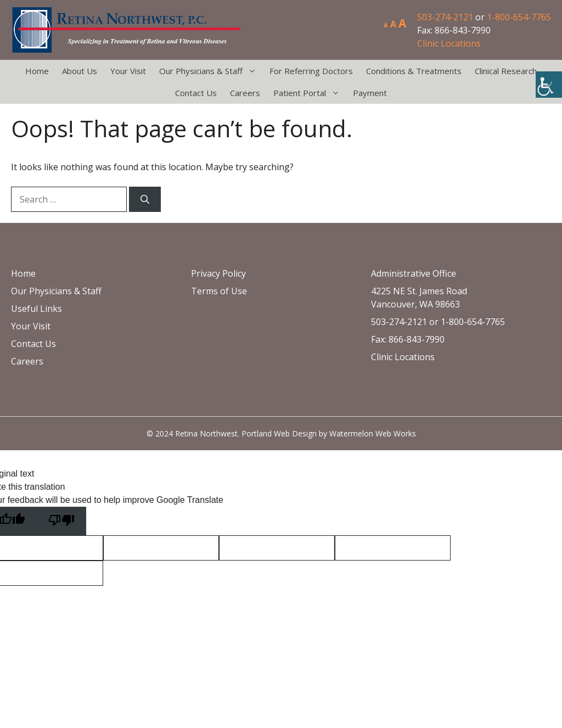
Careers (245, 93)
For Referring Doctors (311, 71)
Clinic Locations (449, 43)
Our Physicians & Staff (211, 71)
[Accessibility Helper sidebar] (549, 85)
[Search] (145, 199)
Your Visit (128, 71)
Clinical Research (506, 71)
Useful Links (36, 309)
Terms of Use (219, 291)
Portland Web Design (279, 433)
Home (37, 71)
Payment (370, 93)
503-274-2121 (445, 17)
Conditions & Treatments (414, 71)
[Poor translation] (61, 521)
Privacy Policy (218, 273)
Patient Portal (310, 93)
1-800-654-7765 (519, 17)
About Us (80, 71)
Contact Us (196, 93)
